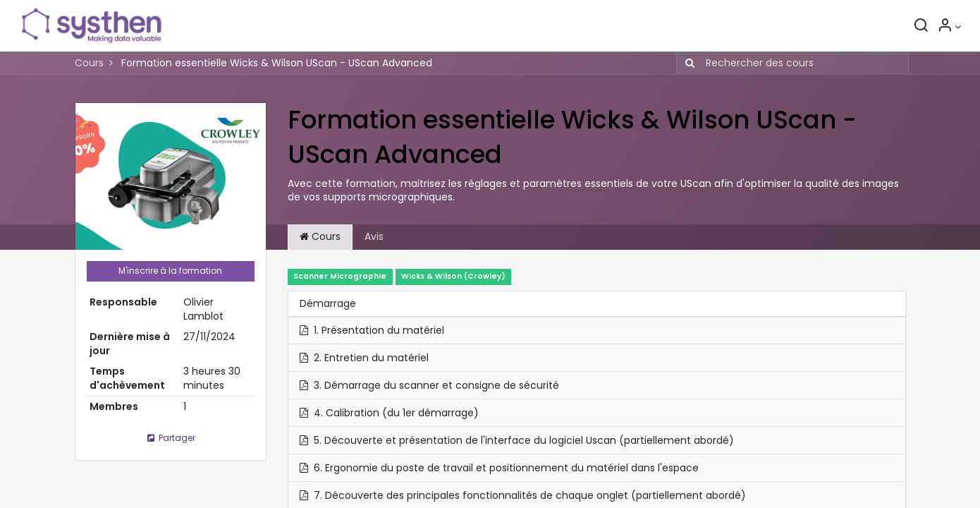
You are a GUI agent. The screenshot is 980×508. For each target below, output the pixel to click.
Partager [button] (170, 438)
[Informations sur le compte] (946, 27)
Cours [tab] (320, 236)
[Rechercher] (917, 27)
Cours (89, 63)
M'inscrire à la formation (170, 271)
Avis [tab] (374, 236)
